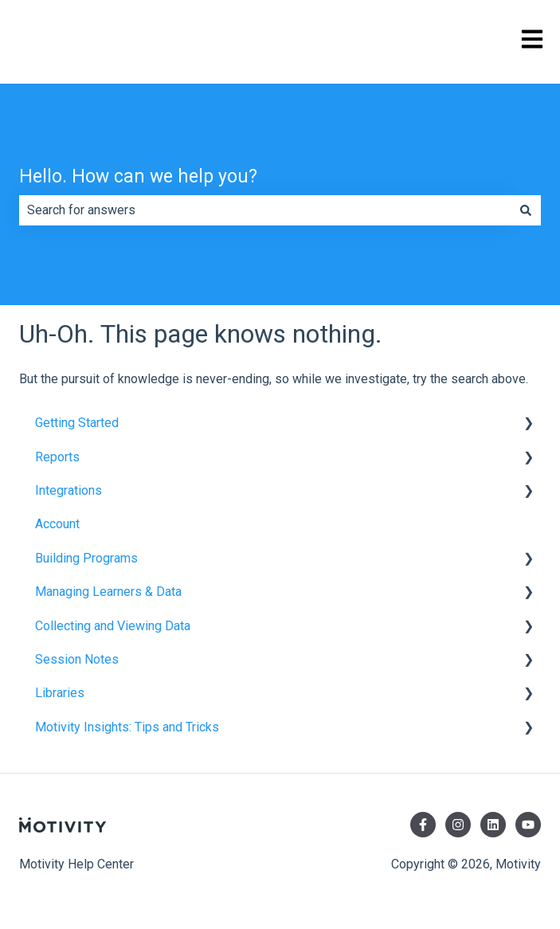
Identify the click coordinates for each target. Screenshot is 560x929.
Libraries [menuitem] (60, 693)
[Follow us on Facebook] (423, 825)
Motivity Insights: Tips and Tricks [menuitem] (127, 727)
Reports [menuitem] (57, 457)
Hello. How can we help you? (138, 176)
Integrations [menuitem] (69, 490)
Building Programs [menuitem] (86, 558)
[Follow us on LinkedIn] (493, 825)
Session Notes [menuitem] (77, 659)
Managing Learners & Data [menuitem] (108, 592)
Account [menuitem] (57, 524)
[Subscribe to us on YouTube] (528, 825)
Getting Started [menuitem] (77, 423)
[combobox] (265, 210)
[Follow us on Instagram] (458, 825)
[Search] (526, 210)
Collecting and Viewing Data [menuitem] (113, 626)
